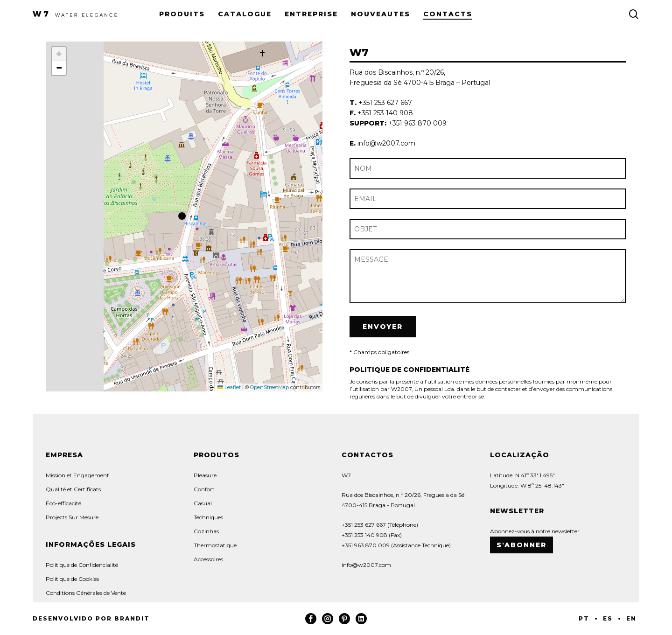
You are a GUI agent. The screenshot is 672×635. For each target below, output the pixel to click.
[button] (184, 216)
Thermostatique (215, 545)
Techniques (208, 517)
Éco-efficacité (63, 503)
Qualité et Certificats (73, 489)
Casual (203, 503)
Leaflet (229, 387)
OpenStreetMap (269, 387)
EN (631, 618)
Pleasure (205, 475)
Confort (204, 489)
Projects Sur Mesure (72, 517)
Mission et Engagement (77, 475)
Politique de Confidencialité (82, 565)
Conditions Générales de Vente (86, 593)
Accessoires (208, 559)
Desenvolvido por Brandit (91, 618)
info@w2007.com (366, 565)
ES (608, 618)
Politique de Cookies (72, 579)
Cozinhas (206, 531)
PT (584, 618)
